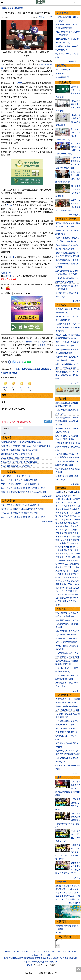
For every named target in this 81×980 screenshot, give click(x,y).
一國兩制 (68, 537)
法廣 (74, 537)
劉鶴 (60, 526)
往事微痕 (68, 509)
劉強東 (77, 554)
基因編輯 (67, 560)
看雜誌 (37, 958)
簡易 (72, 886)
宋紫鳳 (58, 886)
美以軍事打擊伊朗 (63, 70)
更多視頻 (77, 878)
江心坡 (58, 574)
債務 (60, 543)
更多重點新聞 (75, 215)
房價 (62, 557)
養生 (60, 605)
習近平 (67, 503)
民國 (66, 588)
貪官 (57, 533)
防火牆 (74, 560)
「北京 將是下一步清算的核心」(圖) (16, 508)
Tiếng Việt (45, 965)
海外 (75, 584)
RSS (49, 955)
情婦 (62, 533)
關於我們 (25, 951)
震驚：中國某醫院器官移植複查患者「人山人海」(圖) (23, 524)
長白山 (68, 571)
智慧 (70, 598)
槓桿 (64, 543)
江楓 (62, 899)
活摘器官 (63, 567)
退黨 (76, 513)
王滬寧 (65, 526)
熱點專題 (61, 65)
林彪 (57, 595)
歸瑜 (63, 889)
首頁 (4, 8)
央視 (70, 578)
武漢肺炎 (71, 492)
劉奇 (62, 595)
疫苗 (66, 557)
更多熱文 (77, 691)
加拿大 (70, 540)
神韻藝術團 (21, 958)
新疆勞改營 (72, 574)
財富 (70, 550)
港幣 (74, 547)
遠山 (72, 889)
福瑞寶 (56, 958)
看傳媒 (49, 958)
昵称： (5, 433)
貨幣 (72, 543)
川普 (78, 492)
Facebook (34, 955)
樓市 (62, 550)
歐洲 (51, 962)
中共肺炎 (59, 492)
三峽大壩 (63, 506)
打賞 (40, 17)
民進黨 (10, 205)
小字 (50, 17)
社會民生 (75, 926)
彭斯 (66, 523)
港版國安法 (64, 513)
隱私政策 (46, 951)
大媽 (57, 557)
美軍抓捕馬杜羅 (62, 77)
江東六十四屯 (73, 567)
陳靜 (62, 893)
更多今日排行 (75, 383)
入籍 (62, 584)
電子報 (16, 951)
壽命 (75, 601)
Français (37, 965)
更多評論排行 (47, 528)
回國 (57, 584)
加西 (55, 962)
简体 (74, 2)
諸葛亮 (75, 595)
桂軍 (71, 588)
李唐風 (67, 893)
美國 (70, 523)
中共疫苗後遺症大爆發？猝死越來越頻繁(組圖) (21, 516)
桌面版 (8, 951)
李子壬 (67, 899)
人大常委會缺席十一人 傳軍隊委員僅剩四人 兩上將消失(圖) (67, 375)
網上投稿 (72, 951)
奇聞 (64, 601)
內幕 (66, 530)
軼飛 (68, 889)
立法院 (19, 83)
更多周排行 (76, 484)
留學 (64, 581)
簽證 (77, 581)
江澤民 (72, 526)
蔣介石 (63, 591)
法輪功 (72, 564)
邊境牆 (61, 523)
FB (61, 540)
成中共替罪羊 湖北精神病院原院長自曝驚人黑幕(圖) (23, 541)
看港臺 (11, 8)
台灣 (62, 554)
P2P (57, 560)
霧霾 (61, 560)
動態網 (70, 958)
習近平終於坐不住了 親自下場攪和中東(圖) (19, 512)
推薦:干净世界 (10, 958)
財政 (66, 550)
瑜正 (57, 899)
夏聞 (76, 889)
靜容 (66, 896)
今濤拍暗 (65, 886)
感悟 (74, 598)
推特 (42, 955)
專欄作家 (61, 882)
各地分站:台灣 (30, 962)
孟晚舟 (75, 520)
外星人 (70, 601)
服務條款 (35, 951)
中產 (74, 550)
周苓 (57, 893)
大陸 (78, 557)
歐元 (66, 547)
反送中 (75, 530)
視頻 (59, 777)
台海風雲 (59, 929)
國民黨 (12, 288)
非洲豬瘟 (72, 557)
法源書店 (30, 958)
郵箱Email (59, 940)
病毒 (70, 496)
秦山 (62, 896)
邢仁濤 (77, 896)
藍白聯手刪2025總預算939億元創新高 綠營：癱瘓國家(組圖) (26, 478)
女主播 (65, 578)
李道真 (58, 889)
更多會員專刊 (75, 61)
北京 (72, 554)
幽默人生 (64, 598)
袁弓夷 (61, 509)
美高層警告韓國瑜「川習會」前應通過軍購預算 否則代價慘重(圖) (68, 264)
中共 (78, 516)
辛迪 (78, 899)
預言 (60, 601)
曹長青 (73, 899)
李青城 (71, 896)
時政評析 (67, 926)
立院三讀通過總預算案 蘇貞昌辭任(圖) (17, 498)
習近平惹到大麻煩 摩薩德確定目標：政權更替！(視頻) (24, 520)
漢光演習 (62, 499)
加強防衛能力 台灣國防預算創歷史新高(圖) (19, 494)
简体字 (30, 965)
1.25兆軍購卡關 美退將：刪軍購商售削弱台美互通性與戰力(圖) (68, 447)
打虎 (74, 533)
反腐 (70, 533)
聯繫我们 (62, 951)
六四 (72, 513)
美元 (68, 543)
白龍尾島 (75, 571)
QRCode (20, 393)
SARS (64, 574)
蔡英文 (67, 554)
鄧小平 (75, 591)
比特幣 (61, 547)
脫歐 (75, 540)
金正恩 (63, 520)
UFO (74, 516)
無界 (75, 958)
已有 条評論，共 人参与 (13, 440)
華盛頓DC (45, 962)
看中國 (8, 307)
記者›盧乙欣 (6, 304)
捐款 (54, 951)
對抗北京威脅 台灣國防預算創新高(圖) (17, 486)
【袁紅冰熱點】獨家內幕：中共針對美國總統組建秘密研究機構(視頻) (68, 327)
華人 (74, 578)
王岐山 (69, 520)
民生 (70, 584)
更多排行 (77, 773)
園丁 (72, 893)
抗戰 (75, 588)
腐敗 (66, 533)
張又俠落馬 (60, 74)
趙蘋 (57, 896)
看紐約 (43, 958)
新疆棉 (71, 506)
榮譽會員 (28, 372)
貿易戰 (61, 503)
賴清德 (58, 496)
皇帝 (70, 595)
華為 (57, 520)
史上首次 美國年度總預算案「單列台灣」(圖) (20, 490)
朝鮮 (64, 540)
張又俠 (73, 503)
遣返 (73, 581)
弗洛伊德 (68, 516)
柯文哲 (61, 516)
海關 (69, 581)
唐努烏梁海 (60, 571)
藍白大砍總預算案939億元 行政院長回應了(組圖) (21, 474)
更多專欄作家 (75, 903)
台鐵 (74, 499)
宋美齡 (69, 591)
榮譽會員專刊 (64, 13)
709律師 (61, 564)
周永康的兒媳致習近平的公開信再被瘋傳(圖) (20, 545)
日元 (70, 547)
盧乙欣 (58, 933)
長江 (76, 506)
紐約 (38, 962)
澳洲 (62, 588)
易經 (58, 598)
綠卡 (66, 584)
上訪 (67, 564)
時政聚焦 (19, 8)
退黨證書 (63, 958)
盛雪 (76, 893)
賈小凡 (77, 886)
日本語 (52, 965)
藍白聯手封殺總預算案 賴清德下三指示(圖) (20, 482)
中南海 (61, 530)
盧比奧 (64, 496)
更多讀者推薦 (47, 554)
